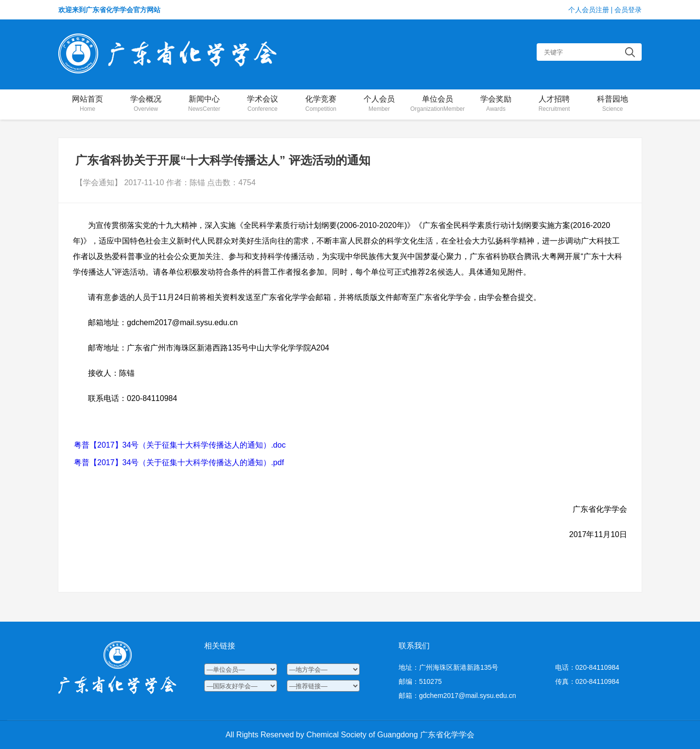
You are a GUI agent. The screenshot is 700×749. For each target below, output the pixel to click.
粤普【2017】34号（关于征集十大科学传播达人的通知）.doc (180, 445)
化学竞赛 (321, 104)
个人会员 (379, 104)
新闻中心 (204, 104)
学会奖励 (496, 104)
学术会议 (262, 104)
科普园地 (612, 104)
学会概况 (146, 104)
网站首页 (87, 104)
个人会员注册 (589, 10)
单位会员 (437, 104)
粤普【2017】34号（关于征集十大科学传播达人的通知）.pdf (179, 462)
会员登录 (628, 10)
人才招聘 (554, 104)
